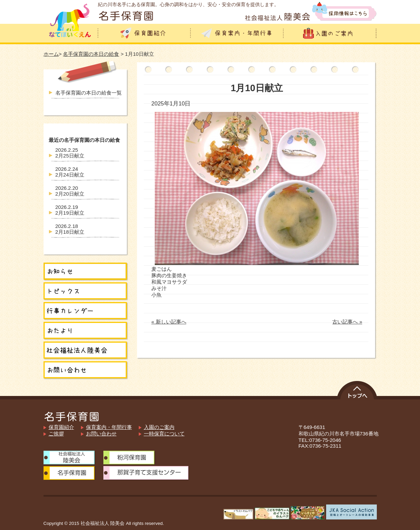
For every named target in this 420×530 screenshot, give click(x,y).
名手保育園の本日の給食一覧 (89, 93)
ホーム (51, 54)
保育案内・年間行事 (109, 427)
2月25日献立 (70, 153)
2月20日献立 (70, 191)
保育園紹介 (61, 427)
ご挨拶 (56, 434)
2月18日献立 (70, 229)
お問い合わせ (101, 434)
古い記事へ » (347, 322)
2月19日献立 (70, 210)
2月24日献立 (70, 172)
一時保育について (164, 434)
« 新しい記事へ (169, 322)
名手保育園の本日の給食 (91, 54)
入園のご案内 (159, 427)
